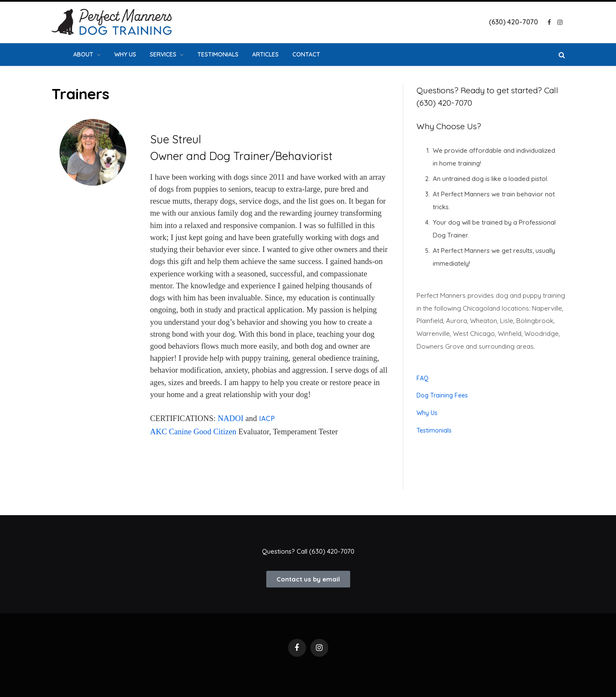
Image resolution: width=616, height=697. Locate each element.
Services (163, 54)
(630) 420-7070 (332, 551)
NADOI (231, 418)
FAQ (423, 378)
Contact (306, 54)
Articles (265, 54)
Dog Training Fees (442, 395)
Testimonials (218, 54)
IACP (267, 418)
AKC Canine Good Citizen (193, 432)
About (83, 54)
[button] (308, 579)
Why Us (125, 54)
